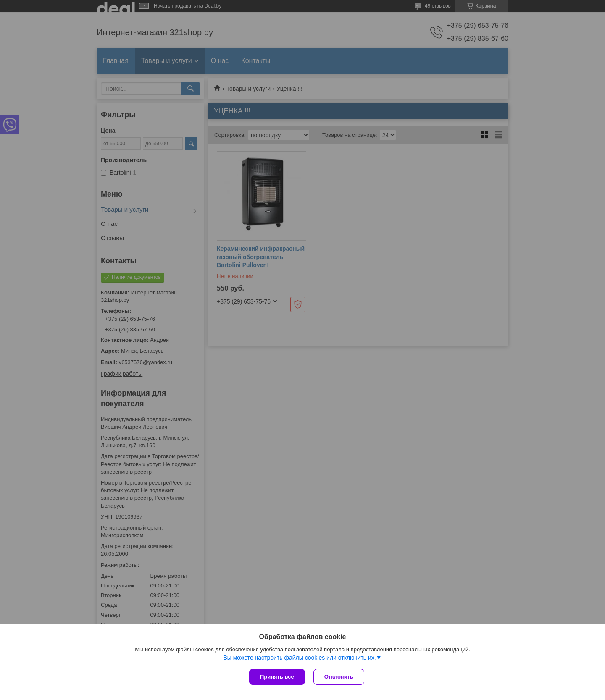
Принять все (277, 677)
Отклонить (339, 677)
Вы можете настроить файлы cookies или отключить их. (299, 658)
